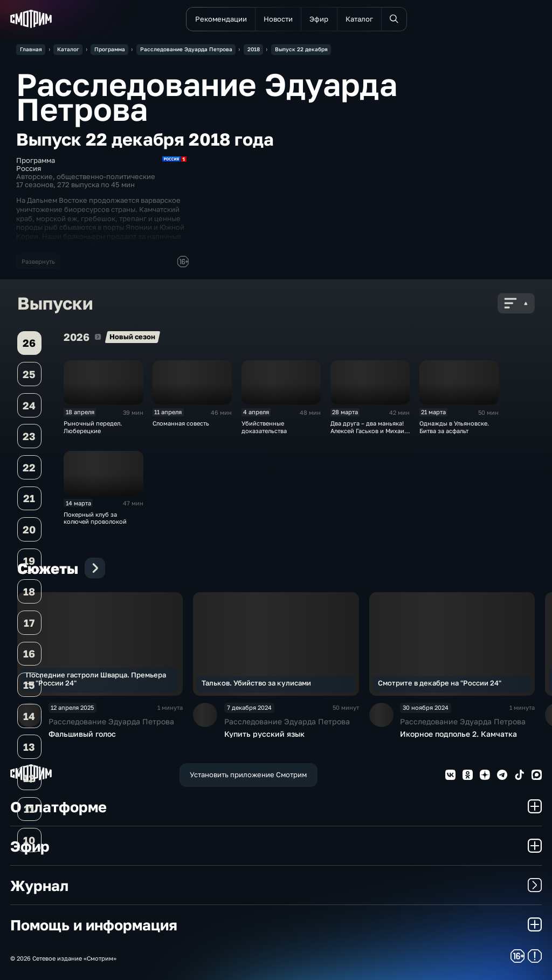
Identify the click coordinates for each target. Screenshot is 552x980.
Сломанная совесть (181, 423)
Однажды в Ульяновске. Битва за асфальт (454, 427)
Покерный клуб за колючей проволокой (95, 518)
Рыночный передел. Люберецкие (93, 427)
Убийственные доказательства (264, 427)
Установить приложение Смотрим (248, 775)
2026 (98, 337)
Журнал (276, 885)
